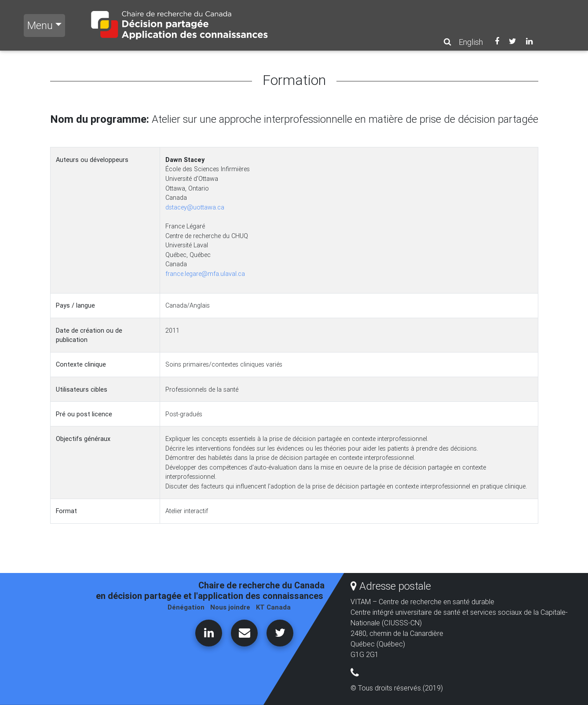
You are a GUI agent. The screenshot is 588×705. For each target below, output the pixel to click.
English (471, 42)
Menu (40, 25)
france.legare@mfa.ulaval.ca (205, 274)
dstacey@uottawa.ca (195, 207)
